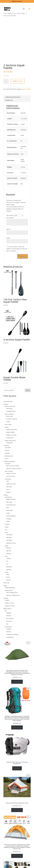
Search (28, 390)
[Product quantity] (6, 81)
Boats (15, 13)
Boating (10, 13)
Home (5, 13)
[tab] (17, 97)
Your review (10, 218)
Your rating (10, 215)
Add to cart (18, 81)
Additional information (13, 97)
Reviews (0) (9, 100)
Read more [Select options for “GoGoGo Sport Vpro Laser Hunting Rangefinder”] (17, 768)
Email (8, 238)
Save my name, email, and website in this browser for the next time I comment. (17, 249)
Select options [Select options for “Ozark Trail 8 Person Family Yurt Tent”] (17, 810)
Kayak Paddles (21, 13)
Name (9, 229)
